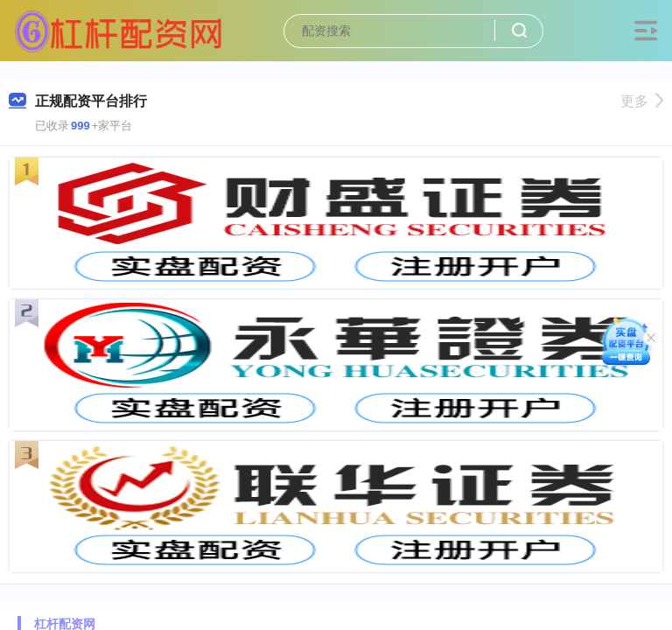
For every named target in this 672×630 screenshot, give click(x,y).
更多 (642, 101)
